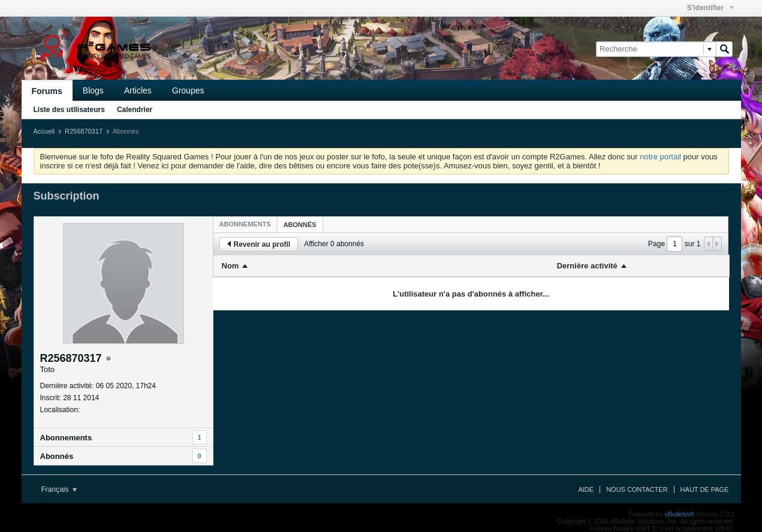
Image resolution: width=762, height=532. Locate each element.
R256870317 (84, 131)
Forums (47, 91)
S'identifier (710, 8)
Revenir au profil (259, 244)
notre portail (660, 157)
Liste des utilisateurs (69, 110)
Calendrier (135, 110)
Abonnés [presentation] (300, 225)
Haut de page (705, 489)
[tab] (245, 224)
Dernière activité (587, 266)
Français (59, 489)
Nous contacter (637, 489)
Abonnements (66, 438)
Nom (231, 266)
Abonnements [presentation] (245, 224)
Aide (586, 489)
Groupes (188, 90)
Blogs (93, 90)
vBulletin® (680, 514)
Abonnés (57, 456)
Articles (138, 90)
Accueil (44, 131)
